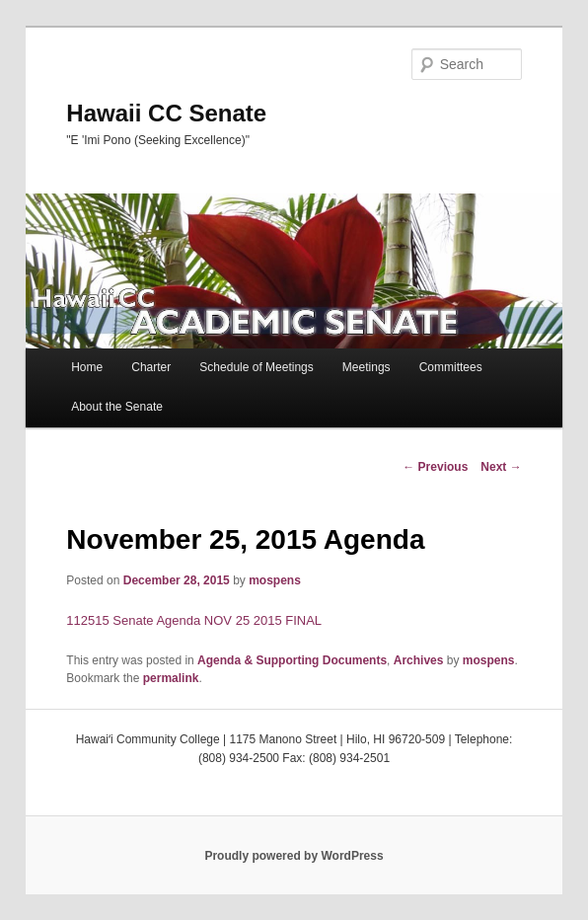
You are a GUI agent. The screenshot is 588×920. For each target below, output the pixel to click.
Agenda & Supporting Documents (292, 660)
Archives (419, 660)
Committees (451, 367)
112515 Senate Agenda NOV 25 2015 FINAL (194, 620)
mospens (275, 580)
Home (87, 367)
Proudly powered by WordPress (294, 856)
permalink (171, 678)
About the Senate (117, 407)
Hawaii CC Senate (166, 113)
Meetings (367, 367)
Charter (151, 367)
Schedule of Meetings (256, 367)
